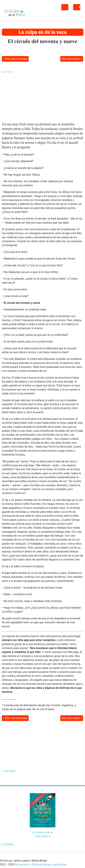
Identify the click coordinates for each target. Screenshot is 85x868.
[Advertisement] (27, 98)
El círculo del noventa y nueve (42, 41)
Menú (80, 7)
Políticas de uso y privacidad (49, 865)
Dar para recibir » (72, 59)
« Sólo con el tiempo (15, 59)
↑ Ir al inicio (9, 771)
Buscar (68, 7)
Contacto (23, 865)
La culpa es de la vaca (43, 32)
